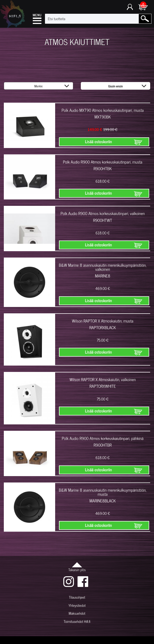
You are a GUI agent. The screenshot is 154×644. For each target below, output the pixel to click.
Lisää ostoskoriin (99, 142)
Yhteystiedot (77, 605)
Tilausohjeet (77, 597)
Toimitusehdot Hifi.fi (77, 621)
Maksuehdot (77, 613)
